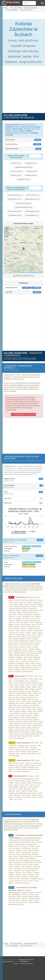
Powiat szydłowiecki (30, 8)
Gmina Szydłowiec (12, 10)
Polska (6, 8)
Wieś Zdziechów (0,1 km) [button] (15, 195)
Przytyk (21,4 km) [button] (31, 171)
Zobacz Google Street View (25, 276)
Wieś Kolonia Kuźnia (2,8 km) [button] (23, 207)
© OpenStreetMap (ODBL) (34, 272)
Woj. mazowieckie (16, 8)
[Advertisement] (22, 91)
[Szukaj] (29, 3)
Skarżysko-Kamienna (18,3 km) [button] (23, 167)
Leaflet (23, 272)
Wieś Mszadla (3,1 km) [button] (32, 215)
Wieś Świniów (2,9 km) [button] (15, 211)
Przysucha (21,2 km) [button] (16, 171)
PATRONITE (24, 962)
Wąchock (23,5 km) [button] (31, 175)
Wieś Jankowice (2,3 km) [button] (32, 199)
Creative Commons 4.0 (26, 960)
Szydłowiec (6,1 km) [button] (31, 163)
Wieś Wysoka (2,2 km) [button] (14, 199)
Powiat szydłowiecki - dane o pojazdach (23, 415)
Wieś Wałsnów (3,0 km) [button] (32, 211)
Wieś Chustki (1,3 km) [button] (33, 195)
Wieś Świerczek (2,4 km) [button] (23, 203)
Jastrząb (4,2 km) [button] (15, 163)
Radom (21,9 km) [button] (16, 175)
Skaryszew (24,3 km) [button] (23, 179)
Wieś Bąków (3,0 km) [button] (15, 215)
